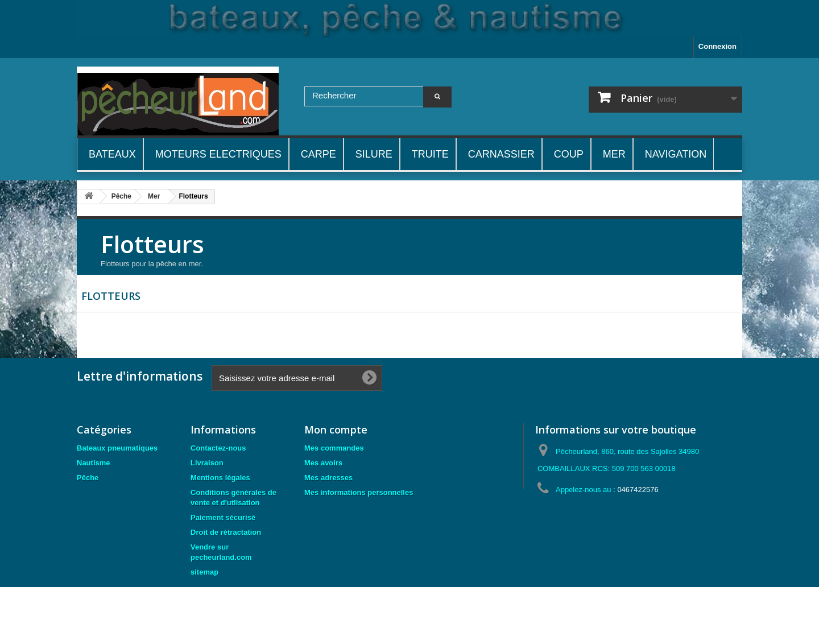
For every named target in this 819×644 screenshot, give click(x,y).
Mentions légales (220, 478)
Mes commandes (334, 448)
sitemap (204, 572)
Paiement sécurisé (223, 517)
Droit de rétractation (226, 532)
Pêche (88, 478)
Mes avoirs (323, 463)
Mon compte (336, 430)
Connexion (717, 46)
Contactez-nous (218, 448)
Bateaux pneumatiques (117, 448)
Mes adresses (328, 478)
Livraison (207, 463)
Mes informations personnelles (359, 492)
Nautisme (94, 463)
